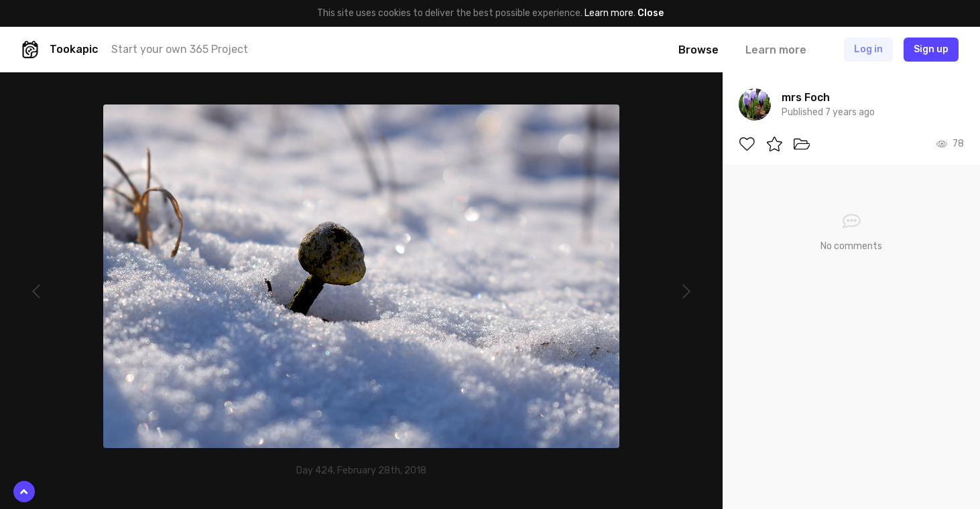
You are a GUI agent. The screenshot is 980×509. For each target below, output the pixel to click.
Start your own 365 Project (180, 49)
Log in (868, 49)
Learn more (609, 13)
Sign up (931, 49)
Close (651, 13)
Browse (698, 50)
